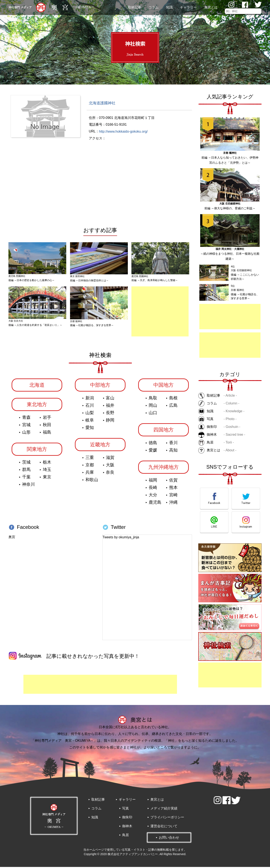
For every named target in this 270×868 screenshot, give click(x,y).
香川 (173, 444)
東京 (47, 478)
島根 (173, 399)
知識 (169, 7)
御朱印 (127, 818)
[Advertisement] (230, 317)
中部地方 (100, 386)
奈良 (110, 473)
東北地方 (37, 406)
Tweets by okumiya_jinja (121, 538)
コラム (154, 7)
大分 (153, 496)
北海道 (37, 386)
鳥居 (126, 836)
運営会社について (164, 827)
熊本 (173, 489)
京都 (90, 466)
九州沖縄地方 (163, 468)
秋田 (47, 426)
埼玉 (47, 471)
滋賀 (110, 459)
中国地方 (163, 386)
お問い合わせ (169, 839)
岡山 (153, 407)
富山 (110, 399)
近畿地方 (100, 446)
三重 (90, 459)
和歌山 (92, 481)
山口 (153, 414)
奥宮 (12, 538)
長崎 (153, 489)
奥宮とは (211, 7)
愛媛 (153, 451)
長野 (110, 414)
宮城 (26, 426)
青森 (26, 419)
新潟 (90, 399)
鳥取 (153, 399)
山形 (26, 433)
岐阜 (90, 421)
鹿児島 (155, 503)
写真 (126, 809)
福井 (110, 407)
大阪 (110, 466)
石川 (90, 407)
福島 (47, 433)
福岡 (153, 481)
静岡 (110, 421)
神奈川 (28, 486)
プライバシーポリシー (167, 818)
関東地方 (37, 450)
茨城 (26, 463)
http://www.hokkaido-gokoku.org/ (123, 131)
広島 (173, 407)
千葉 (26, 478)
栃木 (47, 463)
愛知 (90, 429)
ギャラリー (188, 7)
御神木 (127, 827)
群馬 (26, 471)
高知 (173, 451)
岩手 (47, 419)
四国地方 (163, 431)
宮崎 (173, 496)
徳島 (153, 444)
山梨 (90, 414)
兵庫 (90, 473)
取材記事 (135, 7)
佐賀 (173, 481)
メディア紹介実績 (164, 809)
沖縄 (173, 503)
